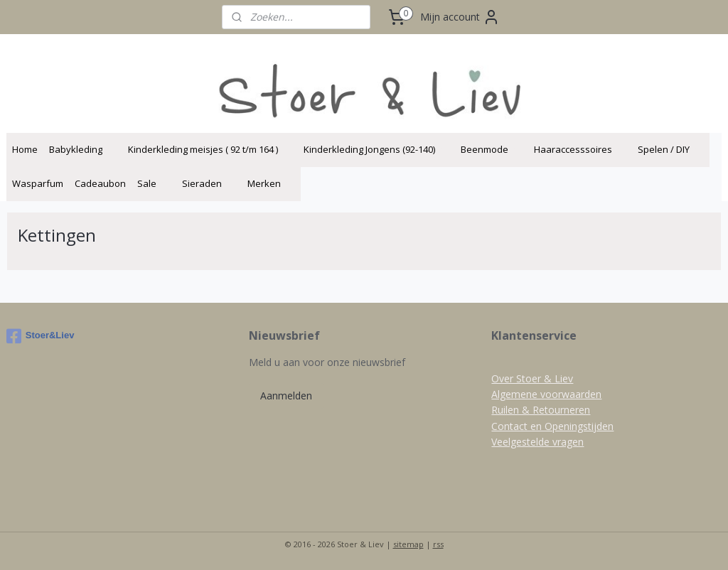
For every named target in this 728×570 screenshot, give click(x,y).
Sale (154, 183)
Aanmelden (286, 396)
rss (438, 544)
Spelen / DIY (671, 149)
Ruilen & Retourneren (541, 410)
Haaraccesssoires (580, 149)
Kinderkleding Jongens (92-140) (376, 149)
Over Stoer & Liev (532, 378)
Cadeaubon (100, 183)
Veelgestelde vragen (537, 442)
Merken (271, 183)
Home (25, 149)
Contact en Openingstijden (552, 426)
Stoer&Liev (41, 336)
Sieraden (209, 183)
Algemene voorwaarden (546, 394)
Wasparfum (38, 183)
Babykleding (83, 149)
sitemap (408, 544)
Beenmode (492, 149)
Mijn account (460, 17)
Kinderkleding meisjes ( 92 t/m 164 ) (210, 149)
